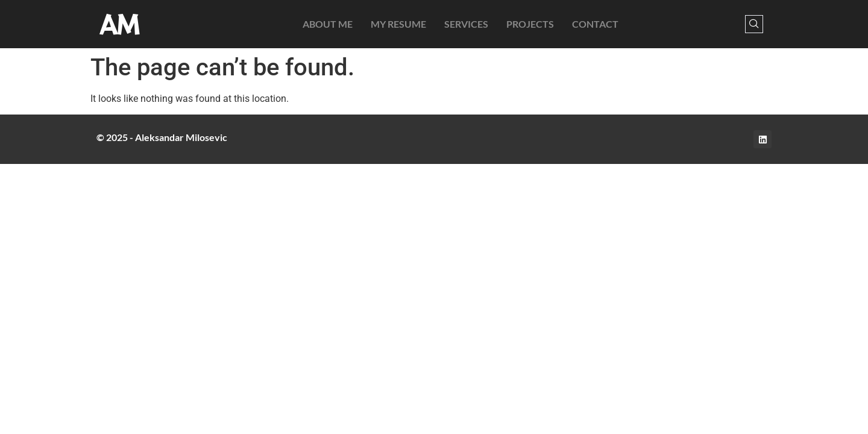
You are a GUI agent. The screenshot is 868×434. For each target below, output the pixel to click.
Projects (530, 24)
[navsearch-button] (754, 24)
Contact (595, 24)
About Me (328, 24)
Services (466, 24)
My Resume (398, 24)
